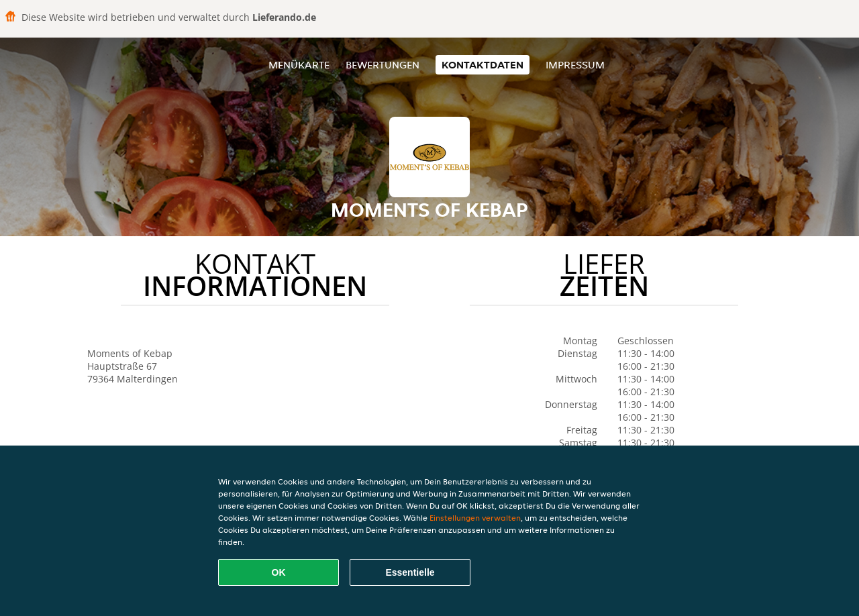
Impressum (575, 65)
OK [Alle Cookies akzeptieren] (279, 572)
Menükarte (299, 65)
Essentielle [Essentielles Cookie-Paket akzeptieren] (410, 572)
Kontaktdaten (483, 65)
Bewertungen (383, 65)
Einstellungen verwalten (475, 518)
